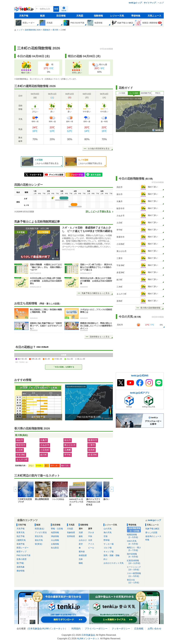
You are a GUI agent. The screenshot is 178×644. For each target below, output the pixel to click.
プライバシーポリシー (96, 629)
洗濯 (81, 532)
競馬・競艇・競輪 (112, 555)
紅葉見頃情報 (135, 562)
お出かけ (83, 540)
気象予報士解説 (152, 529)
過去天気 (39, 540)
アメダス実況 (41, 532)
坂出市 (68, 440)
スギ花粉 (122, 93)
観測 (42, 16)
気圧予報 (21, 536)
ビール (91, 548)
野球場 (107, 540)
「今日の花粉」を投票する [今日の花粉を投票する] (64, 367)
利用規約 (76, 629)
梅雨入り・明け (135, 549)
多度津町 (93, 455)
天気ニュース (154, 16)
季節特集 (136, 16)
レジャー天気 (117, 16)
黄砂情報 (21, 571)
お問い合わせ (154, 629)
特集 (147, 540)
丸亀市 (44, 440)
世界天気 (21, 532)
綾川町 (44, 455)
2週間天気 (21, 540)
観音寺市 (21, 445)
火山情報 (55, 540)
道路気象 (21, 567)
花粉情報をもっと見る (100, 337)
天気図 (80, 16)
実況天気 (39, 536)
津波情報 (55, 536)
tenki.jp (24, 10)
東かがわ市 (70, 445)
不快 (90, 536)
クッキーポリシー (121, 629)
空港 (106, 536)
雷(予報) (20, 563)
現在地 (64, 11)
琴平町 (68, 455)
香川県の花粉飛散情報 (150, 308)
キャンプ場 (109, 552)
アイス (91, 544)
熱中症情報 (135, 555)
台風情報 (55, 544)
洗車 (81, 559)
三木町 (68, 450)
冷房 (90, 540)
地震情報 (55, 532)
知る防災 (55, 548)
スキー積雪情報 (135, 575)
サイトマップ (150, 3)
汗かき (91, 532)
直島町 (92, 450)
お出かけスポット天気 (114, 563)
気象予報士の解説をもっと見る (96, 293)
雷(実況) (38, 544)
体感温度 (83, 555)
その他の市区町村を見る (99, 149)
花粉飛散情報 (134, 530)
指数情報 (98, 16)
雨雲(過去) (39, 529)
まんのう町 (22, 460)
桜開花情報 (135, 536)
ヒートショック (135, 568)
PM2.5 (158, 93)
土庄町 (20, 450)
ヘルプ (161, 3)
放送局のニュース (153, 536)
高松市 (20, 440)
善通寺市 (93, 440)
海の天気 (108, 532)
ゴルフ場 (108, 548)
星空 (81, 544)
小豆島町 (45, 450)
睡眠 (81, 563)
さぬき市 (45, 445)
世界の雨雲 (22, 559)
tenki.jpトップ (135, 3)
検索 (56, 9)
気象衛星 (71, 532)
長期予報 (21, 544)
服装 (81, 536)
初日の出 (135, 581)
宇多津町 (21, 455)
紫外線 (82, 552)
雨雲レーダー (23, 548)
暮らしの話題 (151, 532)
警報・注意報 (57, 529)
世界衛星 (71, 536)
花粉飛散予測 (146, 93)
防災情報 (61, 16)
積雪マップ (22, 552)
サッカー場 (109, 544)
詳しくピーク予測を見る (98, 212)
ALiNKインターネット (54, 629)
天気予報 (24, 16)
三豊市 (92, 445)
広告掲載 (139, 629)
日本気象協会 (35, 629)
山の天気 (108, 529)
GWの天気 (135, 542)
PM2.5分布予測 (23, 555)
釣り (106, 559)
